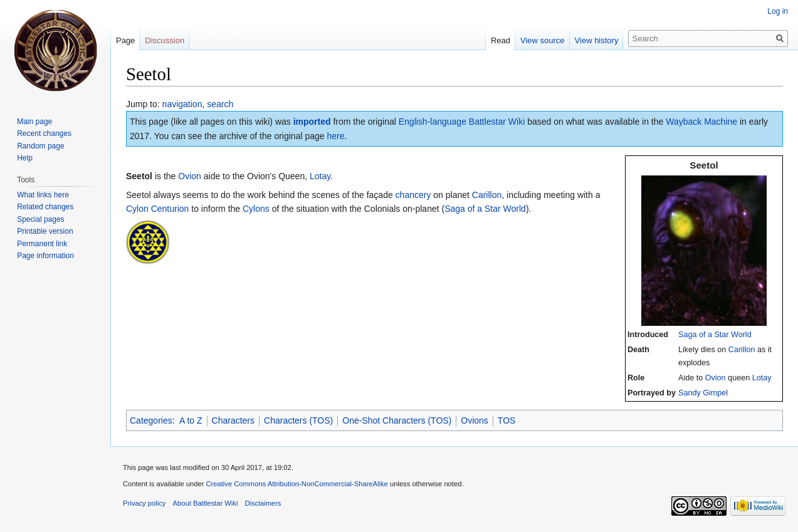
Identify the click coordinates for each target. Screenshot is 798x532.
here (335, 136)
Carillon (742, 350)
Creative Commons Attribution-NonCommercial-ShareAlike (297, 484)
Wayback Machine (701, 122)
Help (25, 158)
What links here (43, 195)
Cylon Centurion (157, 209)
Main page (34, 122)
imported (312, 122)
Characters (233, 420)
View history (597, 40)
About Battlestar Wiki (206, 503)
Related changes (45, 207)
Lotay (762, 378)
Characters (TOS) (298, 420)
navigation (182, 104)
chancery (413, 195)
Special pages (40, 219)
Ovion (716, 378)
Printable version (45, 231)
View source (543, 40)
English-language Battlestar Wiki (462, 122)
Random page (40, 146)
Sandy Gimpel (703, 393)
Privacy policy (144, 503)
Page (125, 40)
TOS (507, 420)
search (220, 104)
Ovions (475, 420)
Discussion (165, 40)
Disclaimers (263, 503)
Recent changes (44, 133)
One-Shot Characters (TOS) (397, 420)
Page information (45, 256)
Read (501, 40)
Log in (778, 11)
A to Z (191, 420)
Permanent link (42, 244)
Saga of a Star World (715, 335)
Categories (151, 420)
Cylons (256, 209)
